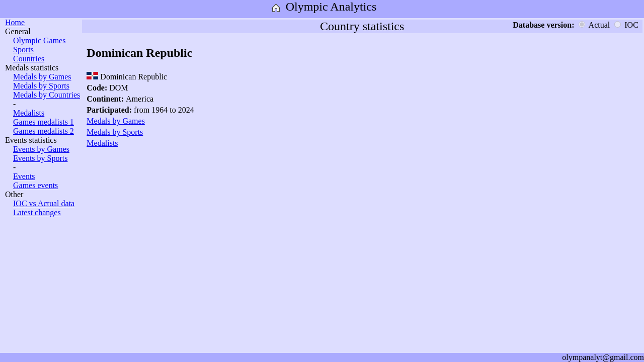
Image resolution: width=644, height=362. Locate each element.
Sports (23, 50)
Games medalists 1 (44, 122)
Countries (29, 59)
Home (15, 22)
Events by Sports (40, 158)
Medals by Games (42, 77)
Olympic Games (39, 40)
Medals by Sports (41, 86)
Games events (35, 185)
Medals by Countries (47, 95)
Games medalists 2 (44, 131)
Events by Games (41, 149)
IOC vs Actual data (44, 203)
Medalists (29, 113)
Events (24, 176)
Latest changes (37, 212)
